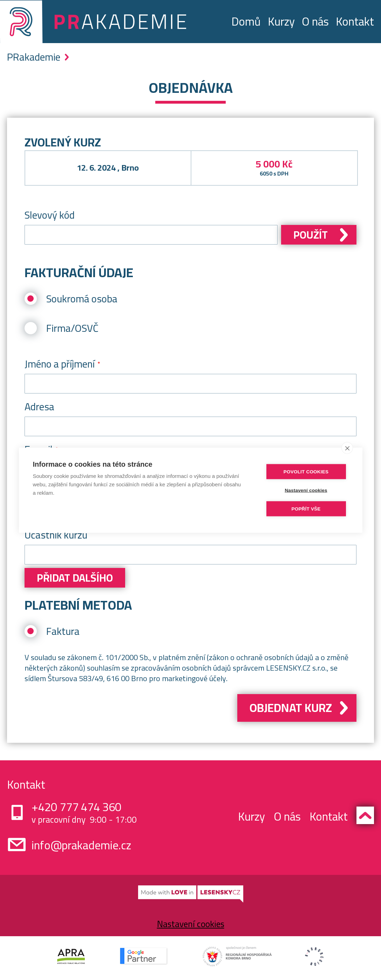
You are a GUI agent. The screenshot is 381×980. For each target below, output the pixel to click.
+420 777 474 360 (76, 807)
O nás (315, 21)
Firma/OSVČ (72, 328)
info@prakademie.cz (81, 845)
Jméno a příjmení (60, 364)
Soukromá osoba (82, 299)
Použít (311, 235)
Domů (246, 21)
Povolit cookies (306, 471)
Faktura (63, 631)
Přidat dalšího (75, 578)
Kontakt (355, 21)
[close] (347, 448)
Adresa (39, 407)
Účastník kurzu (56, 535)
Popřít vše (306, 509)
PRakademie (34, 57)
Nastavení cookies (191, 924)
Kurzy (281, 21)
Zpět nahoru (365, 815)
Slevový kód (50, 215)
